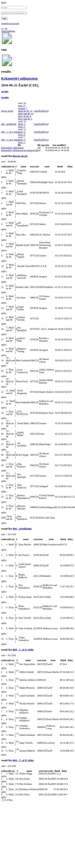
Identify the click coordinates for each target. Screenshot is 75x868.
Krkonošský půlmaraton (19, 78)
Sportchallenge (8, 31)
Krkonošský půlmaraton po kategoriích (19, 150)
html (37, 111)
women (23, 108)
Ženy (22, 127)
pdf (42, 111)
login (4, 2)
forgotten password (10, 24)
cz (2, 28)
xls (46, 111)
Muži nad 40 (26, 114)
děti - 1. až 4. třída (10, 132)
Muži (22, 124)
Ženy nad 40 (25, 119)
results (5, 97)
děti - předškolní (9, 124)
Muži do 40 (25, 111)
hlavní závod (7, 111)
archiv (5, 92)
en (6, 28)
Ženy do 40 (25, 116)
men (22, 106)
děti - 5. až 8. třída (10, 140)
